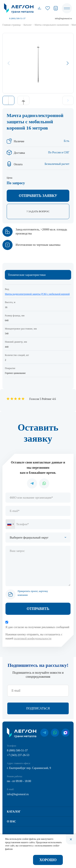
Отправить (38, 609)
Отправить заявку (38, 196)
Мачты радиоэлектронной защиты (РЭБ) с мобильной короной (37, 294)
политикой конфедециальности (33, 638)
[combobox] (10, 524)
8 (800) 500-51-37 (17, 18)
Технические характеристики (27, 275)
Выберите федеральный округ (29, 538)
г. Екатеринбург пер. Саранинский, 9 (29, 768)
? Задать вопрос (38, 211)
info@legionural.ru (63, 18)
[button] (67, 63)
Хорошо (48, 860)
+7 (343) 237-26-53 (18, 755)
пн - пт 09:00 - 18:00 (19, 781)
